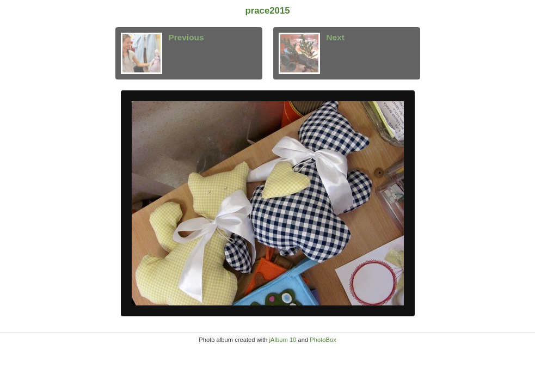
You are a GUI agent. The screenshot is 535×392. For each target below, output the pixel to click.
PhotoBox (323, 340)
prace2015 (267, 11)
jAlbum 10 (283, 340)
